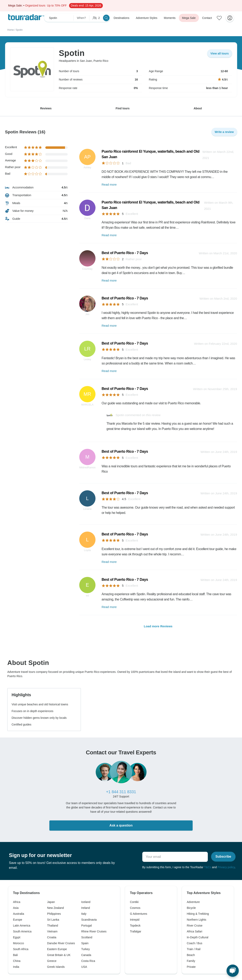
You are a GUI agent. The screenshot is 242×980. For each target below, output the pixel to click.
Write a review (224, 132)
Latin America (22, 926)
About (198, 108)
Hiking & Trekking (198, 914)
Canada (86, 955)
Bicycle (191, 908)
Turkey (86, 949)
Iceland (86, 902)
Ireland (86, 908)
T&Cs (208, 867)
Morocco (18, 943)
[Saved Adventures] (219, 18)
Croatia (52, 937)
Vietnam (52, 931)
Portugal (87, 926)
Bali (15, 955)
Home (11, 30)
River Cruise (195, 926)
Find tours (123, 108)
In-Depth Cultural (198, 937)
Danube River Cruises (61, 943)
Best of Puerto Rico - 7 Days (125, 253)
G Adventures (138, 914)
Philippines (54, 914)
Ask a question (121, 825)
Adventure (193, 902)
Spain (85, 943)
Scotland (87, 937)
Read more (109, 184)
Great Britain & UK (59, 955)
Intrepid (135, 920)
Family (191, 961)
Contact (207, 18)
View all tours (220, 53)
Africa (17, 902)
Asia (16, 908)
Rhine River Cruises (94, 931)
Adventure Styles (147, 18)
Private (191, 967)
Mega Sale (189, 18)
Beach (191, 955)
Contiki (134, 902)
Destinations (121, 18)
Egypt (17, 937)
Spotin (19, 30)
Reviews (46, 108)
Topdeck (135, 926)
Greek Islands (56, 967)
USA (84, 967)
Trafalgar (136, 931)
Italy (84, 914)
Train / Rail (194, 949)
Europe (18, 920)
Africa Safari (194, 931)
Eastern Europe (57, 949)
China (17, 961)
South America (22, 931)
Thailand (53, 926)
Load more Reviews (158, 626)
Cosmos (135, 908)
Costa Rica (88, 961)
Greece (52, 961)
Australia (18, 914)
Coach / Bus (194, 943)
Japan (51, 902)
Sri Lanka (53, 920)
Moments (170, 18)
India (16, 967)
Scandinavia (89, 920)
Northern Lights (196, 920)
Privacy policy (226, 867)
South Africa (21, 949)
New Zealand (56, 908)
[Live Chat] (233, 971)
